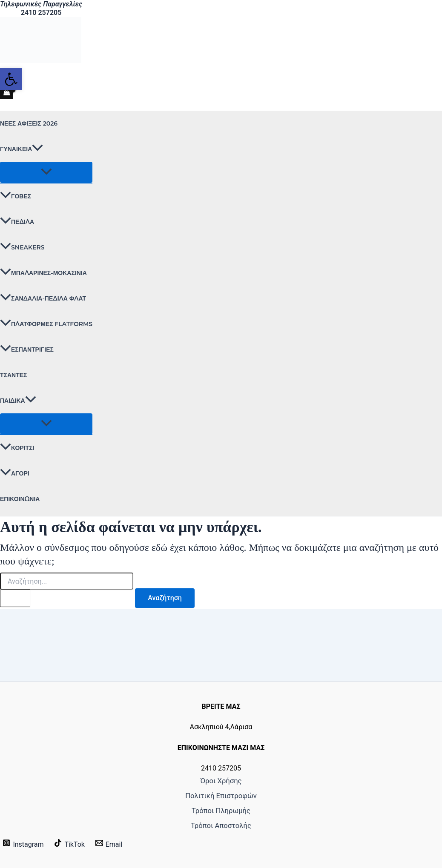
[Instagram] (23, 844)
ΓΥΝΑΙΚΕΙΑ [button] (22, 149)
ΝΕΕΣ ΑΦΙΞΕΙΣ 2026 (29, 123)
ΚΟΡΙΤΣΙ (17, 448)
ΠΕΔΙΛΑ (17, 222)
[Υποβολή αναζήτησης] (15, 599)
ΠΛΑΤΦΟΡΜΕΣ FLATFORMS (46, 324)
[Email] (109, 844)
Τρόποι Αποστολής (221, 825)
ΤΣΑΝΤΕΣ (13, 375)
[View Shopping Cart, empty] (7, 93)
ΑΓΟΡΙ (15, 473)
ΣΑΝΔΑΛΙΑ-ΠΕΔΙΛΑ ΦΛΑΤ (43, 298)
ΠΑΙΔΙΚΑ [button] (18, 401)
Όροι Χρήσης (221, 776)
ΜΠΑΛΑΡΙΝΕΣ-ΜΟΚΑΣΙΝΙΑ (43, 273)
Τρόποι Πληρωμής (221, 809)
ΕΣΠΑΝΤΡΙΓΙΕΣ (27, 349)
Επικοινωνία (20, 499)
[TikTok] (69, 844)
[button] (37, 149)
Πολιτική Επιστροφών (221, 793)
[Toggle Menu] (46, 172)
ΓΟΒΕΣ (16, 196)
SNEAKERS (22, 247)
